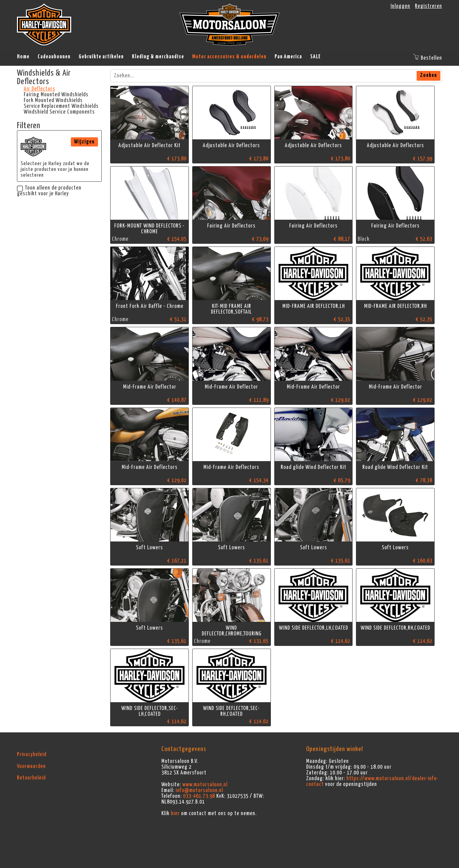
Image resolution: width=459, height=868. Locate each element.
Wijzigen (84, 142)
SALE (315, 57)
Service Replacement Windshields (61, 106)
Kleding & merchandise (158, 57)
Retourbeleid (31, 778)
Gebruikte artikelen (101, 57)
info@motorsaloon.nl (199, 790)
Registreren (428, 6)
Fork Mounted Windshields (53, 100)
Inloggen (400, 6)
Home (23, 57)
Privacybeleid (32, 754)
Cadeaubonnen (54, 57)
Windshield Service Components (59, 112)
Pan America (288, 57)
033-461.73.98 (199, 796)
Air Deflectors (39, 89)
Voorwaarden (31, 766)
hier (175, 813)
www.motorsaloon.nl (205, 785)
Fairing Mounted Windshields (56, 95)
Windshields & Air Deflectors (44, 77)
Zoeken (428, 75)
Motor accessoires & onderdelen (229, 57)
